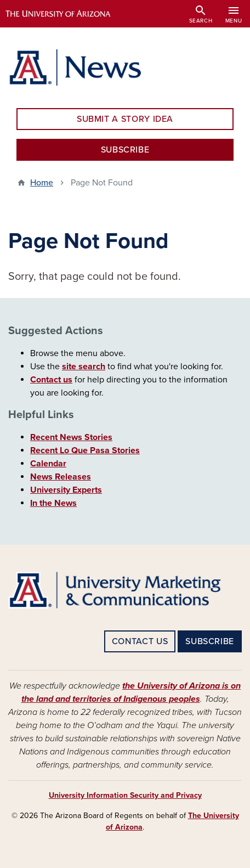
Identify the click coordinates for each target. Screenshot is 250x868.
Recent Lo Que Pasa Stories (85, 450)
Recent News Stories (71, 437)
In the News (53, 503)
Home (42, 183)
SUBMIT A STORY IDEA (125, 119)
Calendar (48, 464)
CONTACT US (140, 641)
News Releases (61, 477)
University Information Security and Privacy (125, 795)
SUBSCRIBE (125, 150)
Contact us (51, 380)
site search (84, 367)
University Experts (66, 490)
